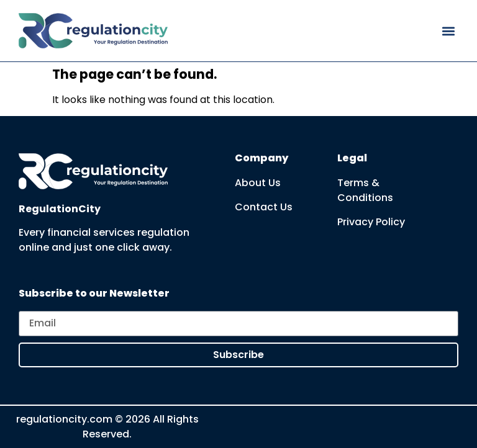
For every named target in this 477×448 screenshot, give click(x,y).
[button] (448, 31)
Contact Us (264, 207)
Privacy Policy (371, 222)
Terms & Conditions (365, 190)
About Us (258, 183)
